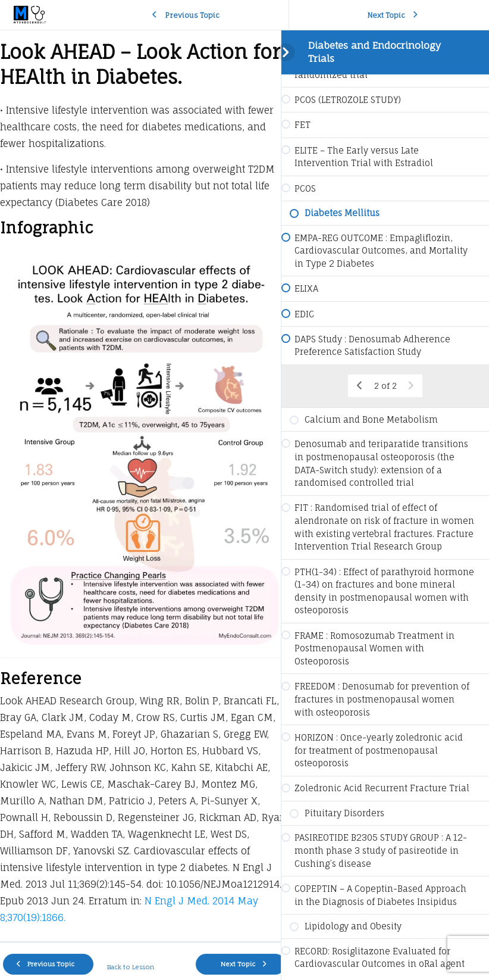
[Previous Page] (360, 386)
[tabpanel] (140, 480)
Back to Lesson (128, 956)
